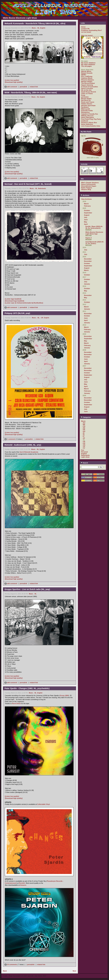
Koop (83, 95)
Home (83, 27)
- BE (84, 425)
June (86, 220)
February (87, 206)
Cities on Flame (87, 94)
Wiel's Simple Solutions (90, 183)
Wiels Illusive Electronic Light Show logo (94, 233)
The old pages (86, 66)
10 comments (11, 964)
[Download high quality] (14, 82)
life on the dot (86, 90)
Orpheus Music (87, 78)
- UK (42, 318)
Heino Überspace (88, 117)
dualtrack (85, 121)
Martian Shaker (87, 82)
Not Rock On (86, 100)
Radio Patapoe (87, 188)
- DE (84, 428)
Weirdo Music (86, 71)
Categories (86, 417)
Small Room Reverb (89, 92)
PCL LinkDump (87, 76)
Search (84, 463)
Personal (84, 452)
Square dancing (87, 85)
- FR (84, 430)
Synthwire (85, 107)
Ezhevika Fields (87, 111)
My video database (88, 64)
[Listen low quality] (12, 80)
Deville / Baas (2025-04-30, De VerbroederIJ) (94, 227)
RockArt (22, 883)
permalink (23, 87)
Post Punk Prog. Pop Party (91, 119)
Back (5, 971)
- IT (83, 436)
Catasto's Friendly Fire (90, 114)
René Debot (16, 703)
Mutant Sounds (87, 73)
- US (84, 443)
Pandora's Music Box (89, 123)
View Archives (86, 199)
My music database (88, 63)
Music (34, 28)
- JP (83, 438)
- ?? (83, 448)
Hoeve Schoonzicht (88, 184)
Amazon (23, 885)
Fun (83, 450)
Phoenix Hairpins (88, 80)
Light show (85, 457)
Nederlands (42, 188)
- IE (83, 433)
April (86, 224)
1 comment (10, 439)
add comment (11, 87)
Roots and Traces (88, 102)
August (87, 215)
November (88, 261)
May (86, 222)
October (87, 210)
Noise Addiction (87, 124)
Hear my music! (87, 35)
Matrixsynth (86, 109)
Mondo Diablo (86, 99)
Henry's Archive (87, 88)
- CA (84, 426)
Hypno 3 (88, 238)
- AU (84, 423)
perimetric (85, 97)
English (43, 28)
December (88, 259)
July (86, 217)
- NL (38, 28)
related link (34, 87)
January (87, 284)
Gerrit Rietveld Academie (29, 452)
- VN (84, 445)
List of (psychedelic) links (91, 126)
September (88, 213)
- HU (84, 431)
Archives (85, 195)
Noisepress (85, 112)
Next (74, 971)
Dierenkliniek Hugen (89, 186)
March (86, 204)
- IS (83, 435)
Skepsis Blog (86, 189)
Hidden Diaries (87, 104)
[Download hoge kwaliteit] (14, 301)
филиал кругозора (88, 105)
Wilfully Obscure (87, 116)
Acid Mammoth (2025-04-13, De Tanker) (95, 243)
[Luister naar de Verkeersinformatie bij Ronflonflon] (24, 303)
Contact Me (85, 29)
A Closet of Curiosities (90, 87)
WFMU (84, 75)
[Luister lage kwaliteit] (13, 299)
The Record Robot (88, 83)
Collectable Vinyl (43, 804)
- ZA (84, 447)
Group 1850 (64, 696)
